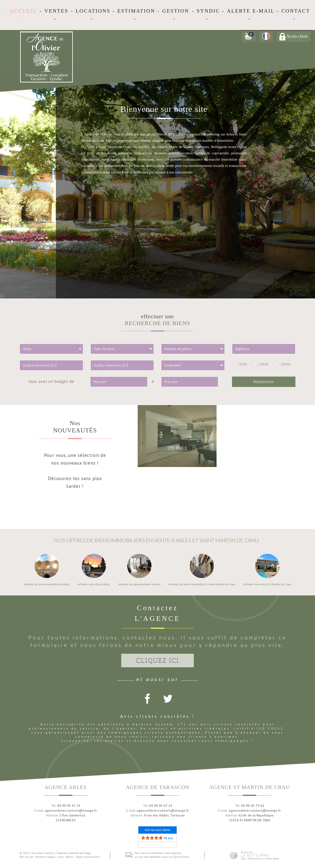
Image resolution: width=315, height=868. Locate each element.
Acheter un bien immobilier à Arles (47, 584)
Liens (61, 857)
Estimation (136, 11)
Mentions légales (45, 857)
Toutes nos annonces (87, 857)
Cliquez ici (157, 660)
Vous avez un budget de (51, 381)
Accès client (294, 36)
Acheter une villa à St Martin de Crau (267, 584)
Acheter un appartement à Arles (139, 584)
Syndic (208, 11)
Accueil (23, 11)
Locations (93, 11)
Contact (296, 11)
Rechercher (264, 382)
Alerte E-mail (251, 11)
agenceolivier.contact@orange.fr (71, 810)
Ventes (56, 11)
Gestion (176, 11)
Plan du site (26, 857)
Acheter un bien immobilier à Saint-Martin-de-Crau (202, 584)
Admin (70, 857)
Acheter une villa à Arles (94, 584)
